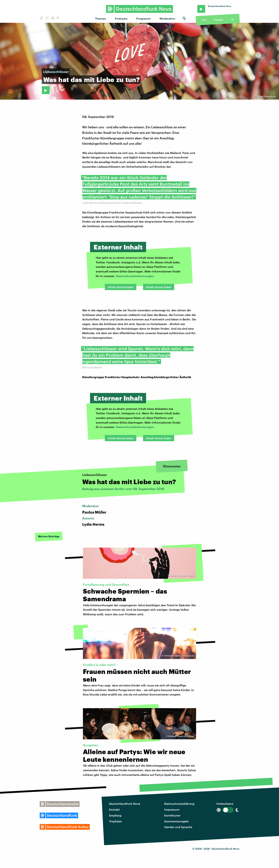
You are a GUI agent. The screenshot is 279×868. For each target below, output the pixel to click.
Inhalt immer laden (159, 287)
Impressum (172, 809)
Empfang (115, 815)
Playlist (219, 20)
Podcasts (121, 18)
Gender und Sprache (178, 827)
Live (204, 20)
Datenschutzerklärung (179, 804)
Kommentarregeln (177, 821)
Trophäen (115, 821)
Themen (101, 18)
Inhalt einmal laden (121, 287)
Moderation (167, 18)
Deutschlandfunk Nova (125, 804)
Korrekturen (172, 815)
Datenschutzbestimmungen (135, 276)
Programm (144, 18)
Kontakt (114, 809)
